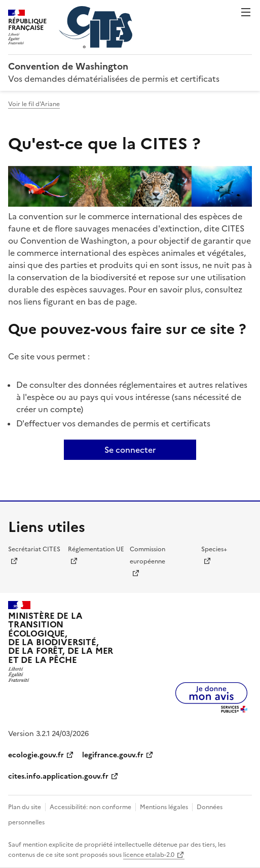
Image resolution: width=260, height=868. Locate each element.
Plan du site (25, 807)
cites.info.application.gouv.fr (58, 776)
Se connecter (130, 450)
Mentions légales (164, 807)
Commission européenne (147, 555)
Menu (246, 12)
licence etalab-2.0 (149, 855)
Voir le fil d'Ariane (34, 104)
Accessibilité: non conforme (90, 807)
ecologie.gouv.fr (36, 755)
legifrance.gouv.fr (113, 755)
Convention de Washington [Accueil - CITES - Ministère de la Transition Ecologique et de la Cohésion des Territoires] (68, 66)
